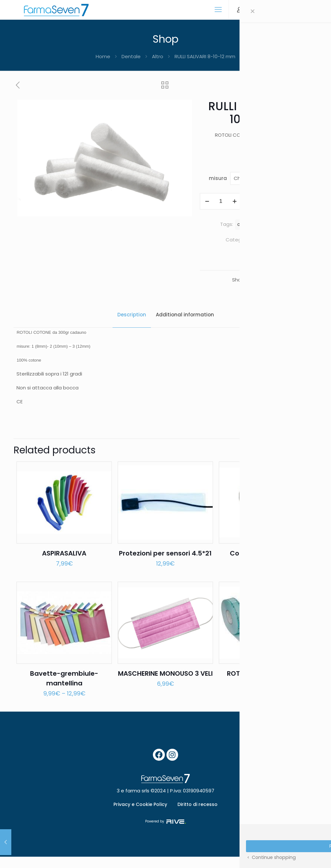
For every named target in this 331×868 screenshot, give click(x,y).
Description (132, 315)
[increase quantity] (235, 201)
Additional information (185, 315)
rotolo (285, 224)
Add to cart (279, 201)
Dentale (131, 56)
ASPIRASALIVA (64, 558)
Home (103, 56)
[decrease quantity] (207, 201)
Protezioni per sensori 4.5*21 (165, 558)
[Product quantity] (221, 201)
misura (218, 178)
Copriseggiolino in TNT (267, 558)
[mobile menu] (218, 10)
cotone (245, 224)
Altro (158, 56)
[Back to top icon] (304, 857)
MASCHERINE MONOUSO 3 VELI (165, 684)
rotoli (266, 224)
